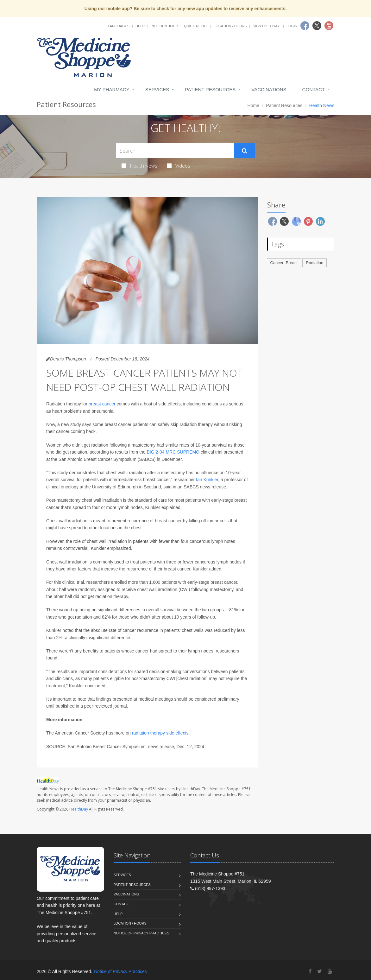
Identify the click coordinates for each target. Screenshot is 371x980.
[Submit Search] (245, 151)
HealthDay (79, 809)
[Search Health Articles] (175, 151)
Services (157, 89)
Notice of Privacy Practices (141, 933)
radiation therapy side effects (160, 733)
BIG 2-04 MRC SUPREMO (173, 452)
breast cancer (102, 404)
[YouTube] (330, 971)
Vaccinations (269, 89)
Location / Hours (230, 26)
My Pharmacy (112, 89)
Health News (139, 166)
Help (140, 26)
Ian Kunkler (207, 480)
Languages (119, 26)
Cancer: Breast (284, 263)
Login (292, 26)
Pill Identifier (164, 26)
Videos (179, 166)
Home (253, 105)
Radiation (314, 263)
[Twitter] (320, 971)
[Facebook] (310, 971)
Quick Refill (196, 26)
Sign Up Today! (267, 26)
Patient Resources (210, 89)
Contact (314, 89)
